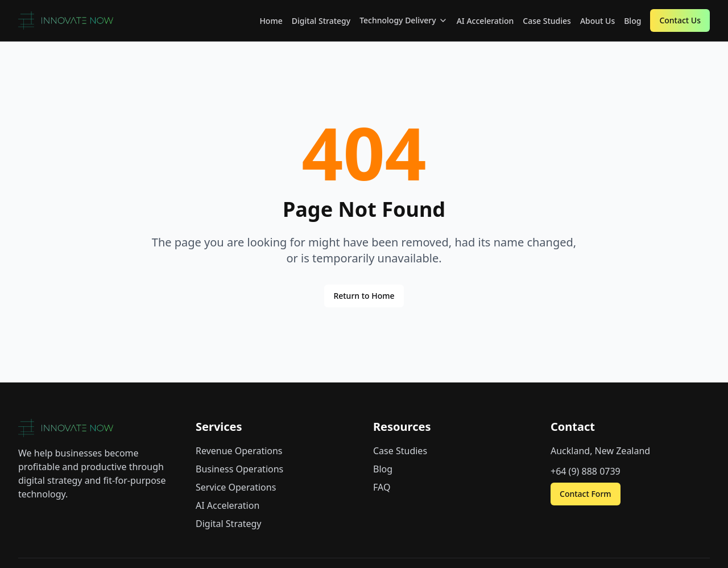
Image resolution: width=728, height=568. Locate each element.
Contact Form (586, 494)
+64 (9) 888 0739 (586, 471)
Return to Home (364, 296)
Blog (632, 21)
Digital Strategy (321, 21)
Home (271, 21)
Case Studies (547, 21)
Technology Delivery (404, 20)
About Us (597, 21)
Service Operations (236, 487)
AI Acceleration (485, 21)
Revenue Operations (239, 451)
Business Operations (239, 469)
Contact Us (680, 20)
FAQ (382, 487)
